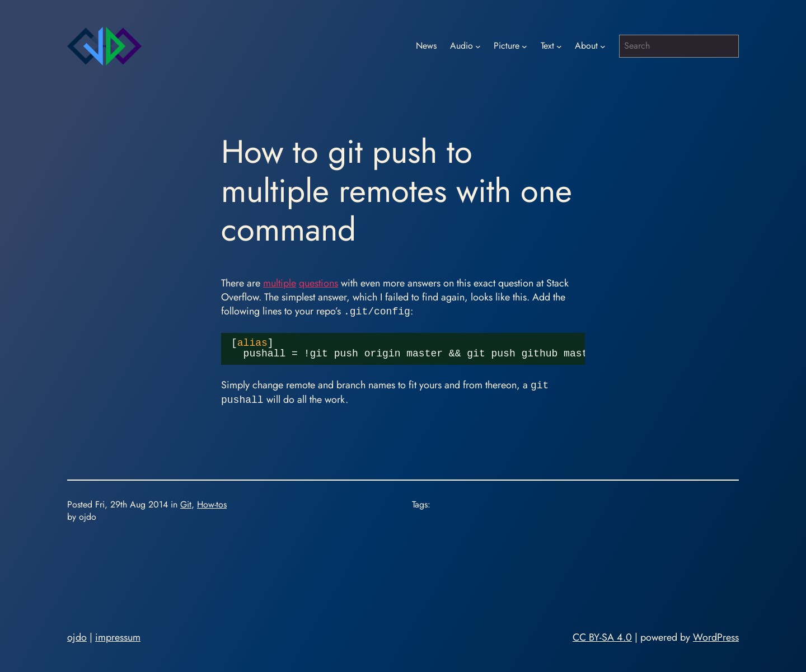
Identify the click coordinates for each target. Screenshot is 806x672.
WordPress (716, 637)
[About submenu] (603, 46)
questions (318, 283)
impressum (118, 637)
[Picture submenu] (524, 46)
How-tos (212, 504)
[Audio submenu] (478, 46)
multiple (280, 283)
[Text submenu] (559, 46)
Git (186, 504)
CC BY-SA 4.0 (602, 637)
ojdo (77, 637)
